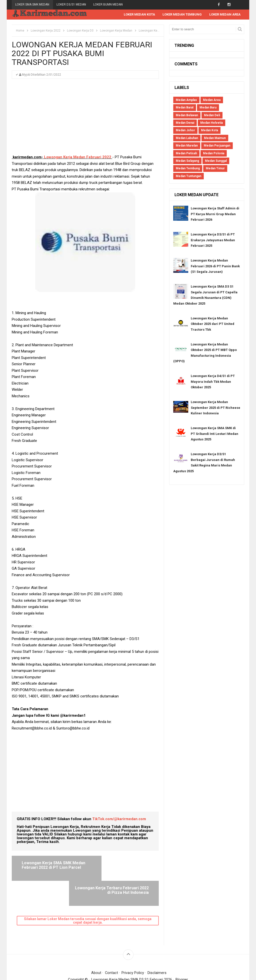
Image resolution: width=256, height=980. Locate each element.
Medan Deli (212, 115)
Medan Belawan (187, 115)
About (96, 948)
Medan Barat (185, 108)
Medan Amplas (186, 100)
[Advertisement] (85, 119)
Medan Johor (185, 131)
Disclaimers (157, 948)
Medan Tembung (188, 169)
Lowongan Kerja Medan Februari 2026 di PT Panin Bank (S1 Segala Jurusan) (215, 266)
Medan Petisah (186, 154)
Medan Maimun (215, 138)
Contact (111, 948)
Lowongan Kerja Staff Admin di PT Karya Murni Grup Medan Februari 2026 (215, 214)
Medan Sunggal (216, 161)
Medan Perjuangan (217, 146)
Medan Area (212, 100)
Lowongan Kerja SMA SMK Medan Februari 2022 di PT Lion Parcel (51, 868)
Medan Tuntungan (188, 176)
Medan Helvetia (211, 123)
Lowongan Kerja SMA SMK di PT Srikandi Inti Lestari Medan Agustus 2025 (214, 434)
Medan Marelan (187, 146)
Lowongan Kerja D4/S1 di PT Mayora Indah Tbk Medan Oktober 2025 (213, 382)
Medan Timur (215, 169)
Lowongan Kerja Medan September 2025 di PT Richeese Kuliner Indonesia (215, 408)
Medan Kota (209, 131)
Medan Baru (208, 108)
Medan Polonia (214, 154)
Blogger (182, 955)
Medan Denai (185, 123)
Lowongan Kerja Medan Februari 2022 (78, 157)
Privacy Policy (133, 948)
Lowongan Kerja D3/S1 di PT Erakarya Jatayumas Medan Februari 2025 (213, 240)
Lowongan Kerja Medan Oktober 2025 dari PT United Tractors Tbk (212, 324)
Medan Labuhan (187, 138)
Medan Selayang (187, 161)
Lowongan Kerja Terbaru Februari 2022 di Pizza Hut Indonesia (124, 868)
